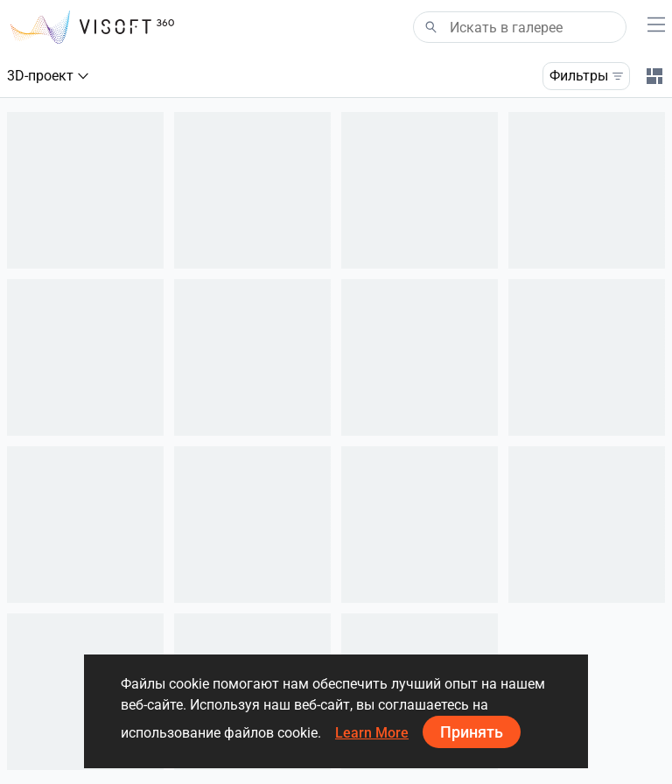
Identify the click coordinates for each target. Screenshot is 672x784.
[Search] (520, 27)
